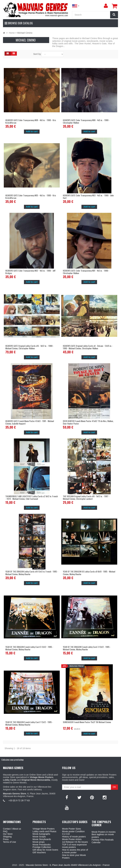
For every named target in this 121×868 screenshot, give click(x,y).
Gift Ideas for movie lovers (45, 850)
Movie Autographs (41, 834)
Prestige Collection (42, 847)
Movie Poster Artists (72, 839)
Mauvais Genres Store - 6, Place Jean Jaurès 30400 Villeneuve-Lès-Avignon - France (68, 865)
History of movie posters (74, 837)
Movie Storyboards (42, 839)
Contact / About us (12, 829)
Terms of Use (9, 842)
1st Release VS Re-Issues (75, 842)
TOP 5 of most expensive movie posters (74, 846)
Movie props (39, 842)
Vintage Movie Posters (44, 829)
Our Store (8, 834)
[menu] (106, 6)
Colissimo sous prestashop (13, 760)
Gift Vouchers (39, 852)
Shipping (7, 837)
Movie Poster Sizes (72, 829)
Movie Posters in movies (104, 832)
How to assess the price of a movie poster (75, 851)
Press (6, 839)
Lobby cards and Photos (45, 831)
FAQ (5, 831)
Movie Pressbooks (42, 845)
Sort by (37, 54)
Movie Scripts (39, 837)
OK (114, 787)
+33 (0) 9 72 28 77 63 (19, 800)
